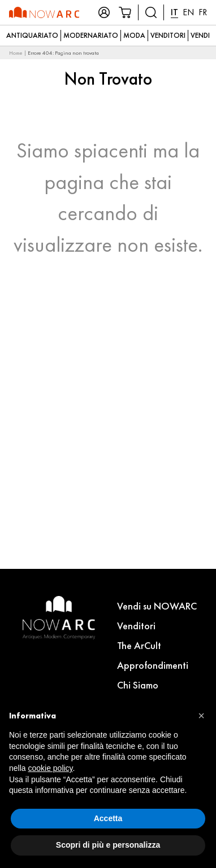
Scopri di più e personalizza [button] (108, 845)
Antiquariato (32, 35)
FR (203, 12)
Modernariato (91, 35)
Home (16, 53)
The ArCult (139, 645)
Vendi (200, 35)
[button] (201, 716)
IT (174, 12)
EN (188, 12)
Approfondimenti (153, 665)
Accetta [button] (108, 818)
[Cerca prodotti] (151, 12)
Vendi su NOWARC (157, 606)
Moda (134, 35)
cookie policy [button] (50, 768)
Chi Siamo (138, 685)
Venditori (168, 35)
